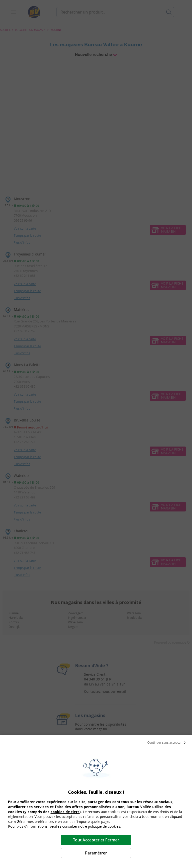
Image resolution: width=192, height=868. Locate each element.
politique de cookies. (104, 826)
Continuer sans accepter (167, 743)
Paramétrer (96, 853)
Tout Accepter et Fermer (96, 840)
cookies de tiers (65, 812)
